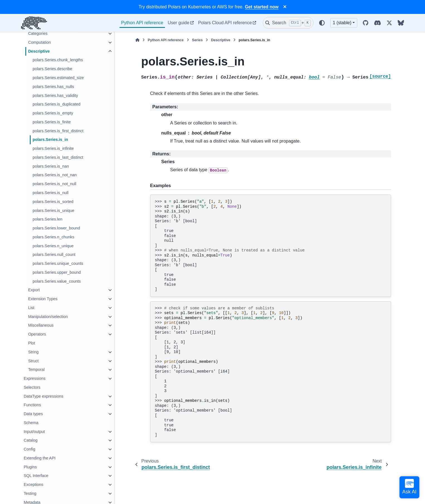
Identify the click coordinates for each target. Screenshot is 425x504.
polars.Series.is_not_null (54, 184)
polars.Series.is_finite (52, 122)
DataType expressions (43, 396)
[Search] (288, 23)
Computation (40, 42)
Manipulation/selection (48, 317)
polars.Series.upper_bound (57, 272)
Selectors (32, 387)
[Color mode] (322, 23)
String (33, 352)
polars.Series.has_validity (55, 96)
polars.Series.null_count (54, 255)
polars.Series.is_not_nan (55, 175)
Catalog (31, 440)
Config (30, 449)
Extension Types (43, 299)
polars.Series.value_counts (57, 281)
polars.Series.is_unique (54, 211)
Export (34, 290)
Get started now (262, 7)
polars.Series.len (48, 219)
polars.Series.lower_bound (56, 228)
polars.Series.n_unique (53, 246)
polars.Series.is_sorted (53, 202)
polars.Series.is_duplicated (57, 104)
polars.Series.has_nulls (53, 87)
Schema (31, 423)
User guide (178, 23)
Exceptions (33, 485)
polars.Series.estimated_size (58, 78)
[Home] (137, 40)
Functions (32, 405)
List (31, 308)
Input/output (34, 432)
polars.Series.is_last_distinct (58, 157)
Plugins (30, 467)
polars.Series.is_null (51, 193)
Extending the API (40, 458)
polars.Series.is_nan (51, 166)
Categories (38, 33)
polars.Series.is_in (50, 140)
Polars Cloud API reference (225, 23)
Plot (32, 343)
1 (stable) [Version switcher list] (342, 23)
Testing (30, 493)
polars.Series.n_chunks (54, 237)
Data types (33, 414)
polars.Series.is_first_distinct (58, 131)
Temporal (36, 370)
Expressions (35, 378)
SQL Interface (36, 476)
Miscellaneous (41, 325)
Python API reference (142, 23)
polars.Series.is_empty (53, 113)
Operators (37, 334)
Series (197, 40)
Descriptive (39, 51)
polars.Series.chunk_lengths (58, 60)
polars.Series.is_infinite (53, 148)
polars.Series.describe (52, 69)
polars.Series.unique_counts (58, 263)
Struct (33, 361)
